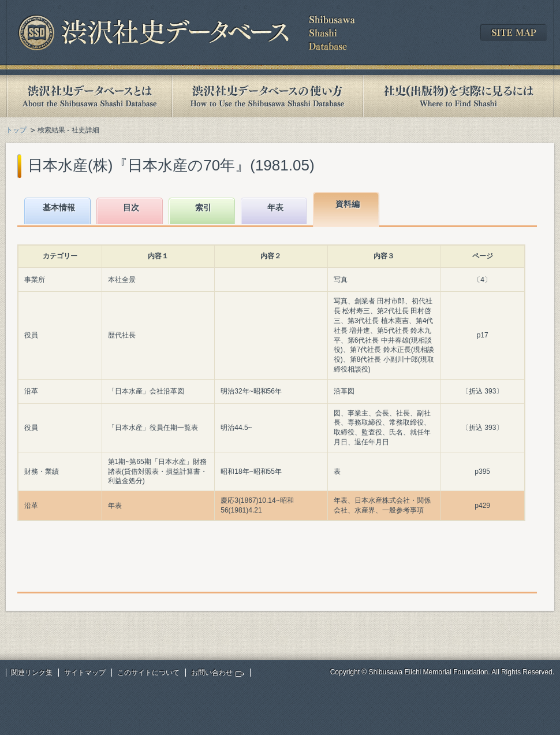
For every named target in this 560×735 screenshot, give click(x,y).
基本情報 (59, 207)
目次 (131, 207)
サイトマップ (85, 673)
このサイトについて (148, 673)
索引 (203, 207)
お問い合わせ (212, 673)
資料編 (348, 204)
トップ (16, 130)
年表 (275, 207)
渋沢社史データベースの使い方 (267, 96)
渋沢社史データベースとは (89, 96)
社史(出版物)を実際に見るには (458, 96)
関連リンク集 (32, 673)
